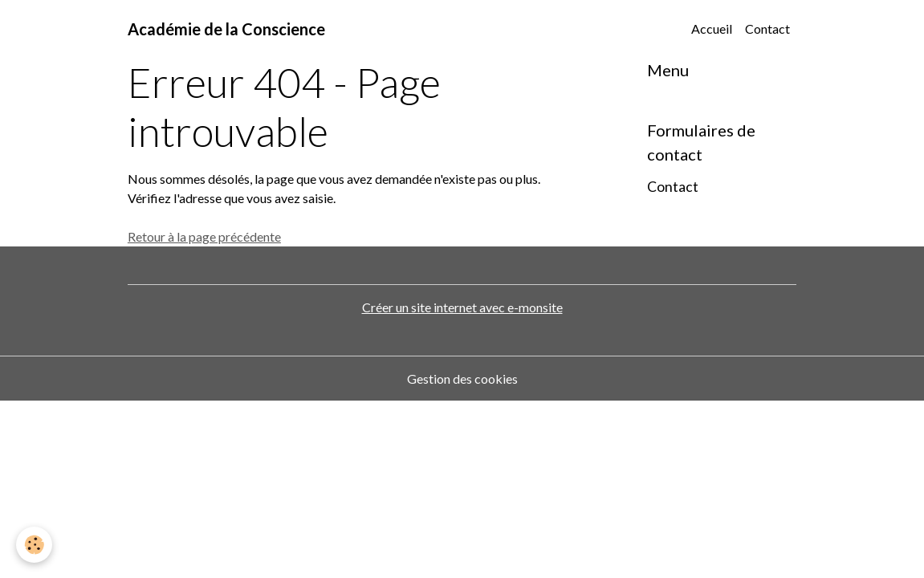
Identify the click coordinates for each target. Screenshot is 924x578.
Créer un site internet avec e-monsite (462, 307)
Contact (767, 28)
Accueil (712, 28)
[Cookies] (34, 545)
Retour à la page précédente (204, 236)
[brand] (226, 29)
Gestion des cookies (462, 379)
